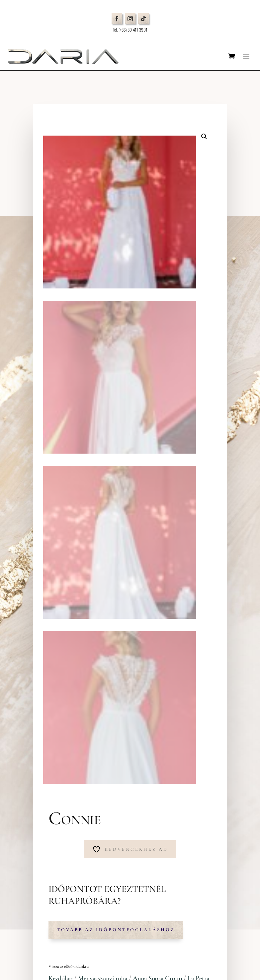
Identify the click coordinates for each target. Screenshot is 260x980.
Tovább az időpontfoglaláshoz (116, 457)
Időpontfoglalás (51, 743)
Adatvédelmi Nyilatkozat (50, 773)
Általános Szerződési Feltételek (56, 781)
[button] (204, 137)
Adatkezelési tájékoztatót (199, 900)
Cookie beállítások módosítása (57, 789)
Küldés (219, 915)
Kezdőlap (60, 506)
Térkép (36, 674)
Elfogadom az (181, 900)
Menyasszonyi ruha (103, 506)
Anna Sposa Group (157, 506)
